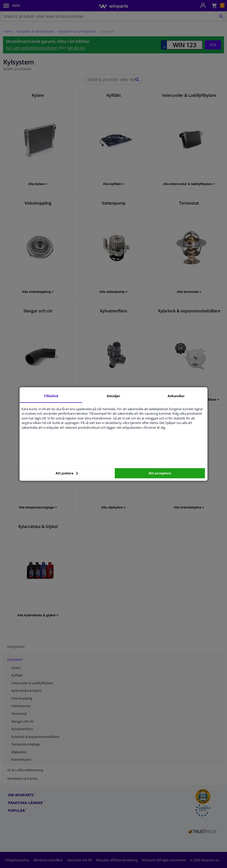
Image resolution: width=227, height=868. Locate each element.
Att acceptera (160, 473)
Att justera (67, 473)
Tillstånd (51, 396)
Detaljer (113, 396)
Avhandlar (176, 396)
